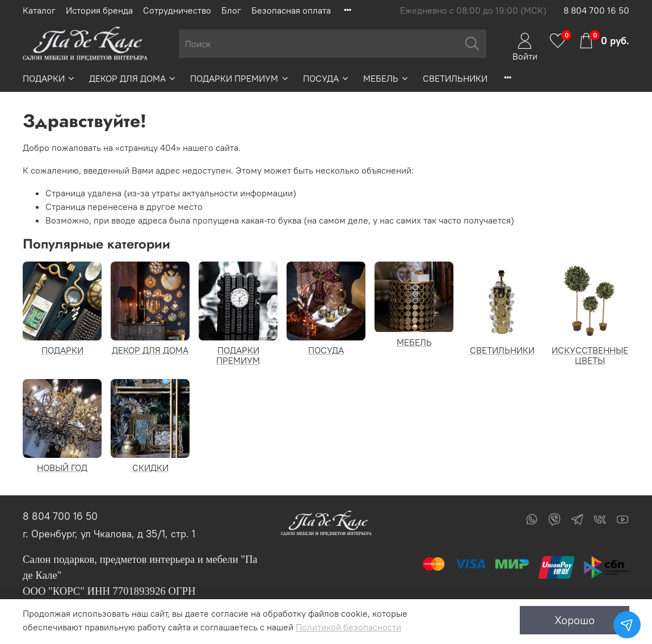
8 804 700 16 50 (596, 10)
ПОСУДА (326, 78)
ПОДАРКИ (49, 78)
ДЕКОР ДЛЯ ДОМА (133, 78)
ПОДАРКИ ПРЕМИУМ (239, 78)
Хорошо (575, 620)
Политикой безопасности (348, 627)
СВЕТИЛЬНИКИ (455, 78)
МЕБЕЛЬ (386, 78)
